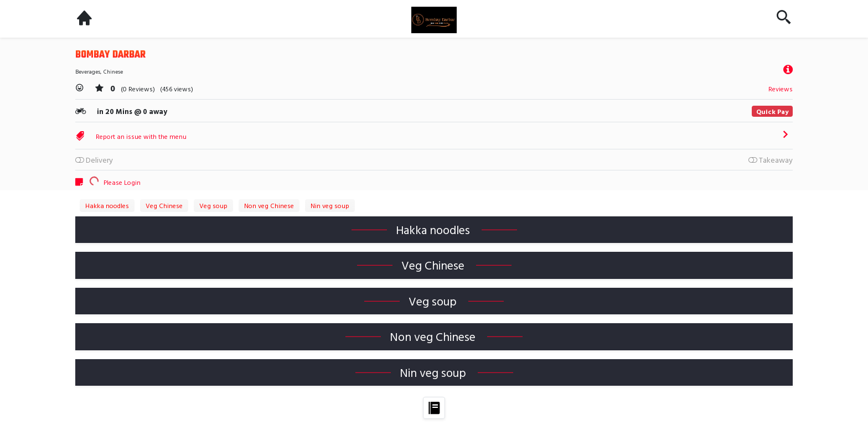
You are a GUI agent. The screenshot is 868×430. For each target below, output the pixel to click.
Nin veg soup (330, 205)
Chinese (113, 72)
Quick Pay (772, 111)
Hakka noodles (107, 205)
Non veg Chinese (269, 205)
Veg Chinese (164, 205)
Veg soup (213, 205)
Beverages (88, 72)
